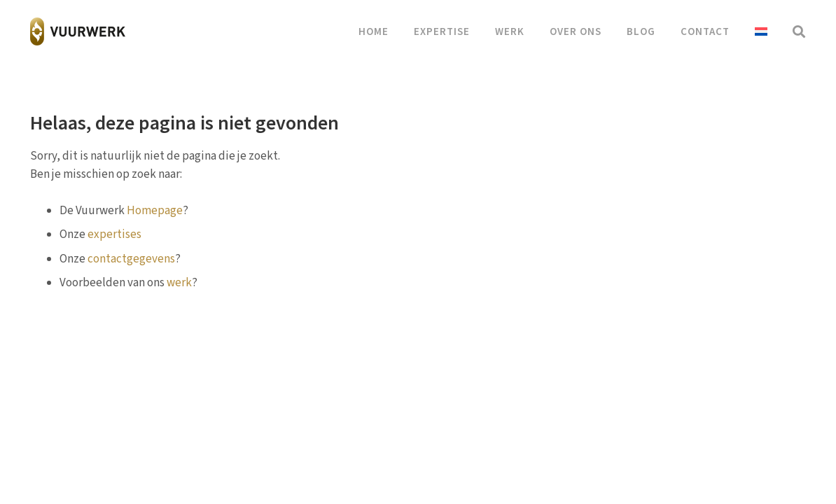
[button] (799, 31)
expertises (114, 234)
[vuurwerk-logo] (78, 31)
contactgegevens (131, 259)
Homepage (155, 211)
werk (179, 283)
